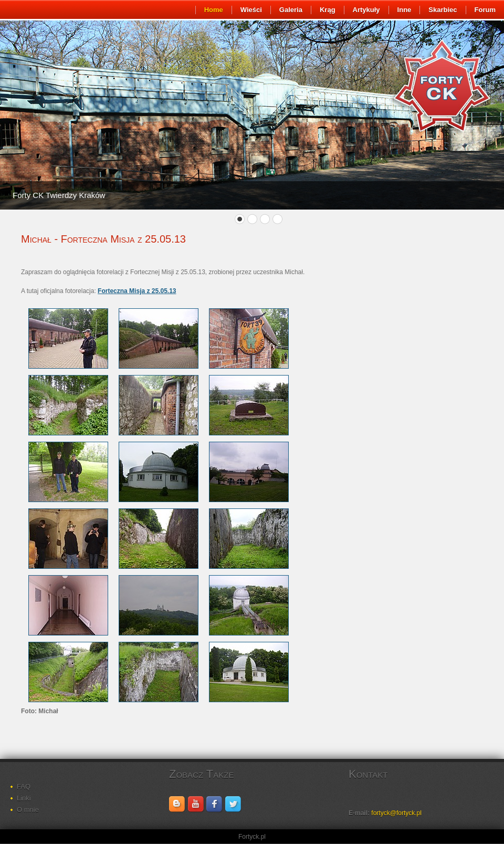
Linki (24, 798)
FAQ (24, 786)
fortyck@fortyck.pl (396, 813)
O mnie (28, 810)
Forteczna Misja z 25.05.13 (137, 291)
